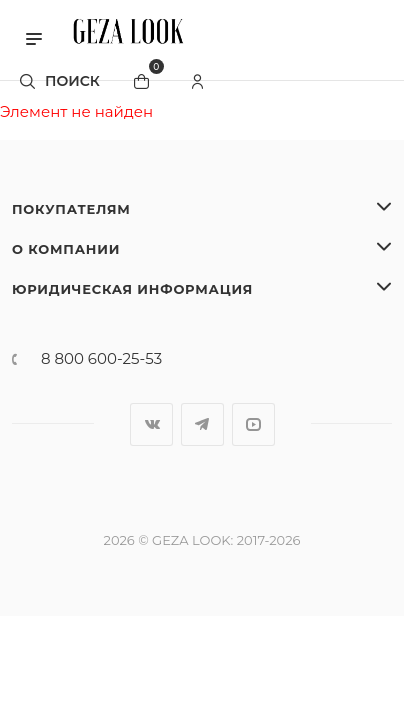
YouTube (253, 424)
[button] (34, 37)
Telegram (202, 424)
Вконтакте (151, 424)
